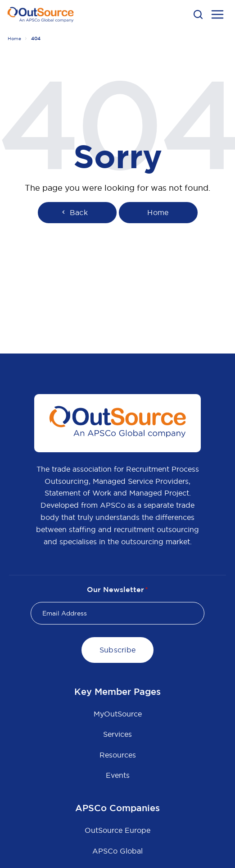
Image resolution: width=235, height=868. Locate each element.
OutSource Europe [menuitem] (117, 830)
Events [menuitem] (118, 775)
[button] (198, 14)
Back (74, 212)
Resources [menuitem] (118, 755)
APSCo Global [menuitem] (117, 851)
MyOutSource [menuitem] (118, 714)
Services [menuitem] (117, 734)
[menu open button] (217, 16)
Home (14, 39)
